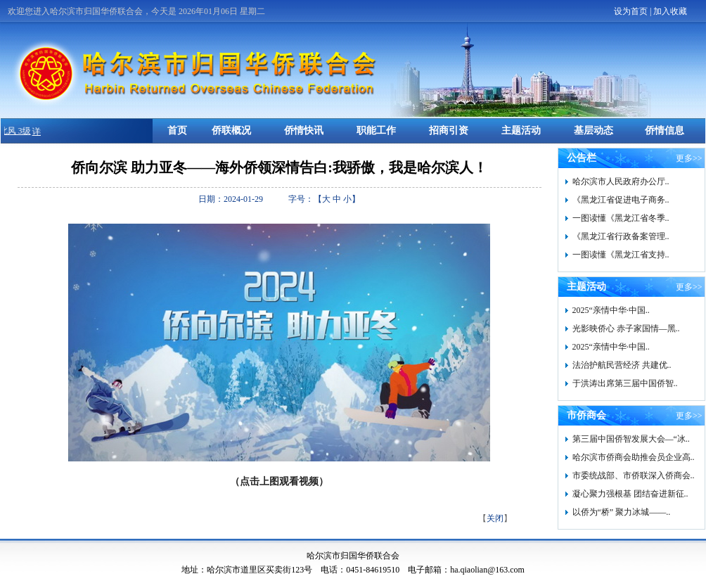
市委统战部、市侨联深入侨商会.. (634, 475)
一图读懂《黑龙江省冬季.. (621, 218)
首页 (177, 130)
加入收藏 (670, 11)
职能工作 (376, 130)
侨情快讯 (304, 130)
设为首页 (631, 11)
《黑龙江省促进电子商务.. (621, 200)
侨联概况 (231, 130)
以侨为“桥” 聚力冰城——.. (622, 512)
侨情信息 (665, 130)
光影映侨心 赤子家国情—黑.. (626, 328)
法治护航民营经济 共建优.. (622, 365)
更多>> (689, 158)
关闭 (495, 518)
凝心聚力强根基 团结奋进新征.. (630, 494)
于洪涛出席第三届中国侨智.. (625, 383)
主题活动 (521, 130)
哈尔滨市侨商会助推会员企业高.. (634, 457)
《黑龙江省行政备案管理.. (621, 236)
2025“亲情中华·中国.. (611, 310)
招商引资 (449, 130)
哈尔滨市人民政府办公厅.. (621, 181)
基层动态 (593, 130)
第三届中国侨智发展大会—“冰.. (631, 439)
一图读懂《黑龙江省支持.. (621, 255)
